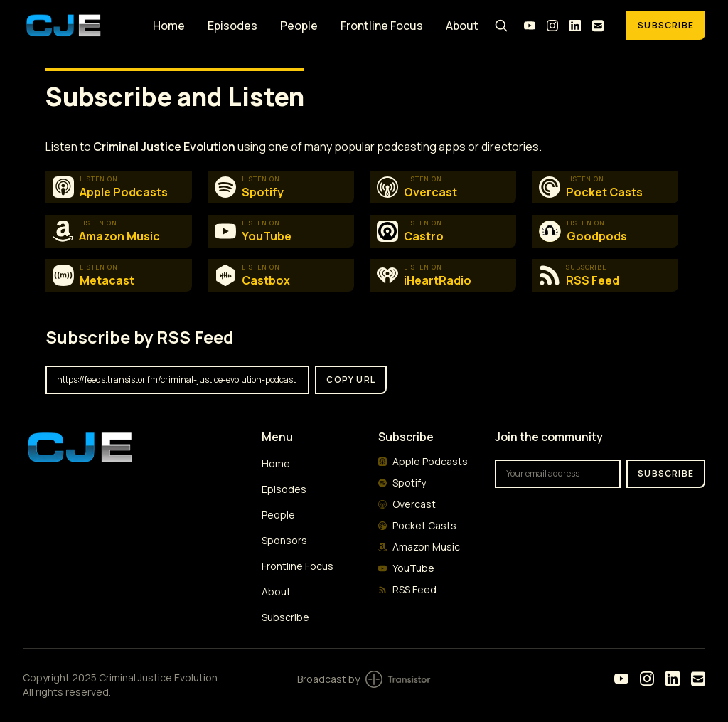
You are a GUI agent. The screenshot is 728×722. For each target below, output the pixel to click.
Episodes (232, 26)
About (462, 26)
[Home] (79, 25)
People (299, 26)
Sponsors (284, 540)
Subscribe (666, 25)
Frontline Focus (382, 26)
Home (169, 26)
